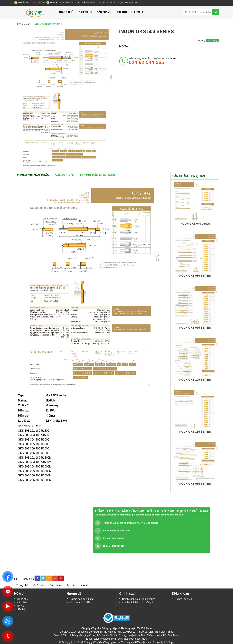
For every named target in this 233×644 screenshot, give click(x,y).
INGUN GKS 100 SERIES (195, 380)
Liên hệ (139, 12)
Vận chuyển (65, 175)
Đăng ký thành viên (80, 603)
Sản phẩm (104, 12)
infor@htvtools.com (120, 531)
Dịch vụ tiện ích (183, 599)
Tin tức (123, 12)
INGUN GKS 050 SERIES (195, 276)
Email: (117, 531)
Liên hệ (21, 610)
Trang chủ (23, 599)
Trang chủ (66, 12)
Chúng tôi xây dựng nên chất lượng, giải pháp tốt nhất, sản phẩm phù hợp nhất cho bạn (139, 515)
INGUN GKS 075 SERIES (195, 328)
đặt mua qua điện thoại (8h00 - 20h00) (152, 61)
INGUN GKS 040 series (195, 224)
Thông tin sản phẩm (33, 175)
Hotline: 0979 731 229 (114, 546)
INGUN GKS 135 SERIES (195, 432)
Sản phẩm (23, 603)
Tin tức (21, 606)
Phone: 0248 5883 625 (114, 538)
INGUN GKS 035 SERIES (195, 484)
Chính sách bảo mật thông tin (138, 603)
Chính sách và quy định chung (139, 599)
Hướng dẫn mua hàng (98, 175)
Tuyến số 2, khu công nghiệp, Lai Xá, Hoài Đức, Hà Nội (130, 523)
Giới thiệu (85, 12)
